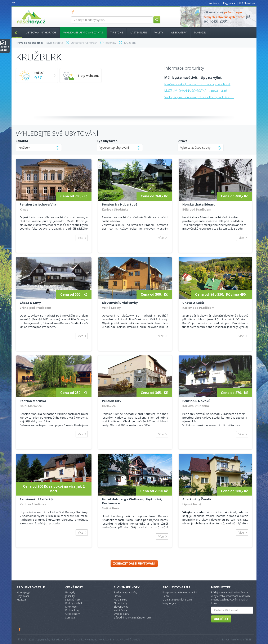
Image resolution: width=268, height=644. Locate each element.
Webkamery (179, 32)
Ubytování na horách (41, 32)
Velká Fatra (120, 610)
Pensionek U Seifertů (36, 499)
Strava (182, 141)
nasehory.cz (23, 10)
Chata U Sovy (30, 303)
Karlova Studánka (115, 209)
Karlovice (109, 406)
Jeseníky (70, 596)
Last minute (139, 32)
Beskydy (70, 592)
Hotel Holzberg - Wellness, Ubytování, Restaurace (132, 501)
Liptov (118, 596)
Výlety (159, 32)
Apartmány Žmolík (197, 499)
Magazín (200, 32)
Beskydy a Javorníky (126, 592)
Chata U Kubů (193, 303)
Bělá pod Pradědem (197, 209)
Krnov (24, 209)
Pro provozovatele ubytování (180, 592)
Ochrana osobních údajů (177, 600)
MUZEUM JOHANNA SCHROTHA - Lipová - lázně (196, 91)
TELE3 (248, 640)
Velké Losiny (111, 308)
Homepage (23, 592)
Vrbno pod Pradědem (35, 308)
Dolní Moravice (31, 406)
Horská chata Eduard (199, 204)
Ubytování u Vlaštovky (120, 303)
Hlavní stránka (15, 32)
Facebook (20, 629)
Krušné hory (72, 610)
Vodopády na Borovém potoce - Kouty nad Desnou (199, 97)
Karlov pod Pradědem (198, 308)
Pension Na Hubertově (120, 204)
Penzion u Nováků (196, 401)
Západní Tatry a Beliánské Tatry (133, 618)
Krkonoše (71, 607)
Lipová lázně (192, 504)
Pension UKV (112, 401)
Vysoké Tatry (121, 614)
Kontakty (214, 3)
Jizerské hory (73, 600)
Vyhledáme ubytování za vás (83, 32)
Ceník (166, 596)
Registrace (229, 3)
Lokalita (22, 141)
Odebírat (221, 619)
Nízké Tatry (120, 603)
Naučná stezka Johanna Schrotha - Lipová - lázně (197, 84)
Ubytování (23, 596)
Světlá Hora (111, 508)
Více (81, 238)
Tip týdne (117, 32)
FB (74, 12)
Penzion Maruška (33, 401)
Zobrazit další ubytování (134, 563)
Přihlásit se (248, 3)
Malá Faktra (121, 600)
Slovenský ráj (122, 607)
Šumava (70, 618)
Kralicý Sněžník (74, 603)
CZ (13, 3)
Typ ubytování (108, 141)
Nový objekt (170, 603)
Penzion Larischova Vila (38, 204)
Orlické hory (73, 614)
